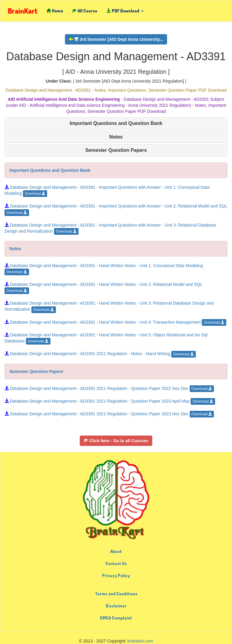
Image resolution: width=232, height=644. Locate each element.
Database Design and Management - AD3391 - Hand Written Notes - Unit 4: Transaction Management (115, 322)
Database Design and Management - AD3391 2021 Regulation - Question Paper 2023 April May (110, 401)
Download (35, 194)
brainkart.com (140, 641)
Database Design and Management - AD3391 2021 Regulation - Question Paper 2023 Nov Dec (109, 414)
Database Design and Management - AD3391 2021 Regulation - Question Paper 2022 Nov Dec (109, 388)
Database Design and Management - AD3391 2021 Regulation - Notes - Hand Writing (100, 354)
